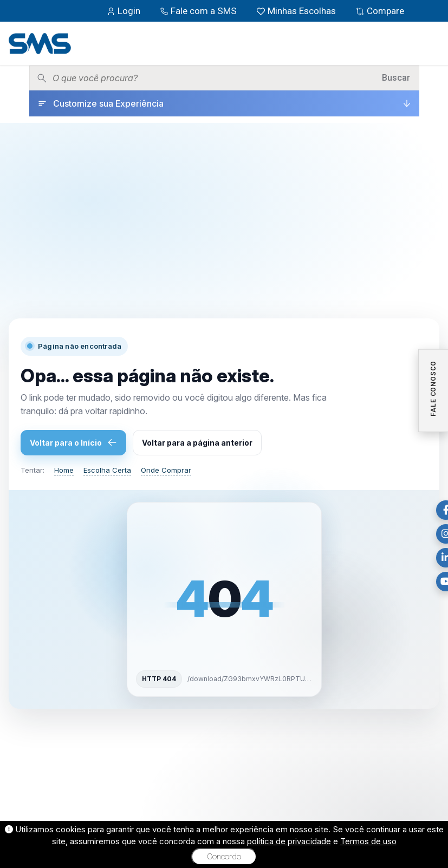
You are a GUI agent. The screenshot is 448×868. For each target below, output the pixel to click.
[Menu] (431, 43)
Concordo (224, 857)
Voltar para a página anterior (197, 443)
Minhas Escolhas (297, 11)
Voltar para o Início (73, 442)
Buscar (396, 78)
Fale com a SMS (199, 11)
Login (125, 11)
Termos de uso (368, 841)
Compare (380, 11)
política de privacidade (289, 841)
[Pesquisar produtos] (213, 78)
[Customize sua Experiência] (224, 103)
